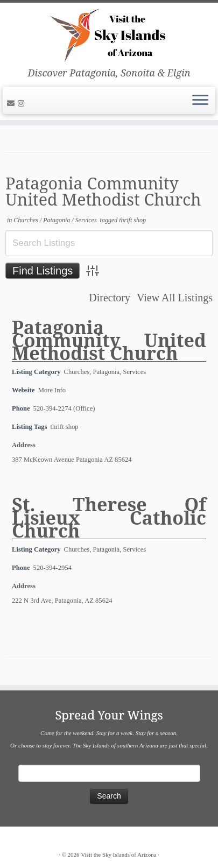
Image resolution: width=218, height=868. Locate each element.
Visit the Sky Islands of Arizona (118, 855)
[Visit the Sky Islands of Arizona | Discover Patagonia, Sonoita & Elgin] (109, 35)
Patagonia (57, 220)
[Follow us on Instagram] (23, 104)
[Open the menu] (200, 101)
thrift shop (132, 220)
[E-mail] (12, 104)
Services (87, 220)
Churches (27, 220)
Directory (110, 298)
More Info (52, 390)
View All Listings (175, 298)
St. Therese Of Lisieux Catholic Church (109, 517)
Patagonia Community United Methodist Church (109, 340)
